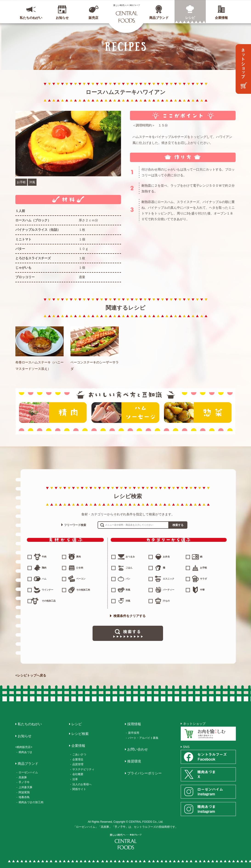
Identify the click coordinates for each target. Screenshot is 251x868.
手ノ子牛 (24, 782)
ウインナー (48, 590)
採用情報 (134, 724)
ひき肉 (80, 568)
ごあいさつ (79, 754)
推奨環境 (134, 761)
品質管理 (78, 764)
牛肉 (44, 557)
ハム (44, 579)
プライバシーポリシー (144, 773)
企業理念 (78, 759)
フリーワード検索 (75, 525)
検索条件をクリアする (128, 616)
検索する (178, 525)
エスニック (169, 579)
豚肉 (79, 557)
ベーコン (81, 579)
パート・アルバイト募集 (143, 738)
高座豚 (23, 777)
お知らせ (62, 18)
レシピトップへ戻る (32, 675)
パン (128, 579)
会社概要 (78, 774)
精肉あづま (25, 752)
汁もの (166, 601)
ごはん (129, 568)
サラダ (203, 579)
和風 (128, 590)
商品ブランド (159, 18)
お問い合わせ (138, 749)
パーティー (169, 590)
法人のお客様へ (82, 784)
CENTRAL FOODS (127, 13)
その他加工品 (49, 601)
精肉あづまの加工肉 (31, 802)
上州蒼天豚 (25, 787)
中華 (202, 590)
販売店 (93, 18)
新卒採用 (134, 733)
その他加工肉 (83, 590)
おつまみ (130, 557)
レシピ (190, 18)
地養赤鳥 (24, 797)
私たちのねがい (31, 18)
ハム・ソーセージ (125, 413)
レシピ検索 (80, 734)
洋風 (32, 182)
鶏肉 (44, 568)
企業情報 (221, 18)
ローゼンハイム (28, 772)
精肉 (53, 413)
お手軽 (21, 182)
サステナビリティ (83, 769)
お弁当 (166, 557)
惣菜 (198, 413)
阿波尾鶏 (24, 792)
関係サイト (79, 789)
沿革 (75, 779)
